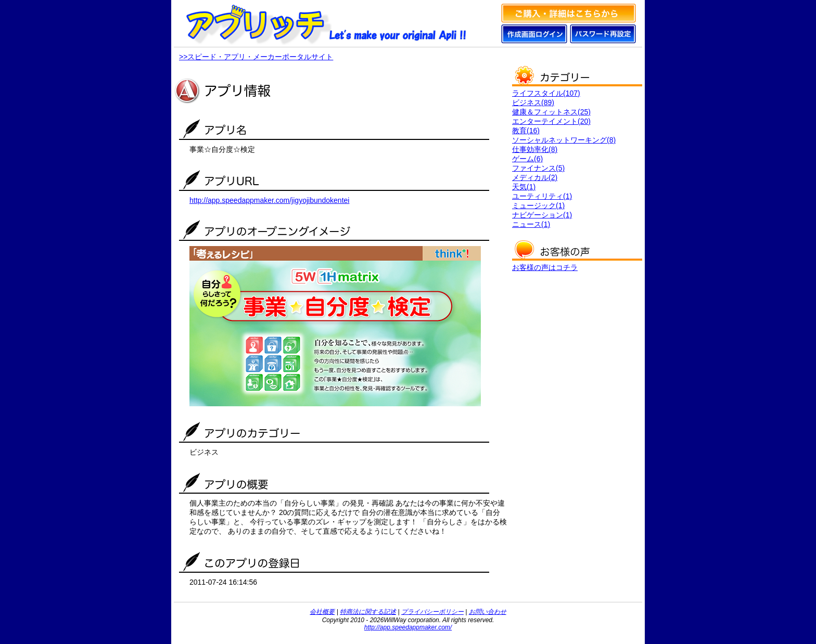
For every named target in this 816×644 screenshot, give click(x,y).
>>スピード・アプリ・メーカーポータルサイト (256, 57)
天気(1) (524, 187)
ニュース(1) (531, 224)
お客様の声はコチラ (545, 267)
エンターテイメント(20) (551, 121)
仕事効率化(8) (535, 149)
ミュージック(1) (538, 205)
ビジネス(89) (533, 102)
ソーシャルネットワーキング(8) (564, 140)
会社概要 (322, 612)
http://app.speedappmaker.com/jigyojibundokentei (269, 200)
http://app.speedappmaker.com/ (408, 627)
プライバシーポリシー (432, 612)
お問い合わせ (488, 612)
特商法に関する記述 (368, 612)
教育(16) (526, 131)
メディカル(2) (535, 177)
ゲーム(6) (527, 159)
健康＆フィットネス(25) (551, 112)
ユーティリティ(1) (542, 196)
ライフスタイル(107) (546, 93)
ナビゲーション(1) (542, 215)
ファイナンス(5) (538, 168)
